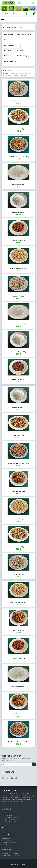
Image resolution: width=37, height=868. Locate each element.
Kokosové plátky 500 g (18, 212)
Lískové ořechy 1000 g (18, 380)
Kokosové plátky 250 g (18, 407)
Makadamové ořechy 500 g (19, 268)
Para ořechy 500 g (18, 129)
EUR (25, 3)
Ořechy (21, 27)
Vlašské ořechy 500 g (18, 714)
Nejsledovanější (15, 73)
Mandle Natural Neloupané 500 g (19, 463)
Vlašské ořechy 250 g (18, 491)
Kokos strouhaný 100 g (18, 686)
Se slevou (17, 75)
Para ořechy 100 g (18, 435)
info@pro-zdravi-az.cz (12, 855)
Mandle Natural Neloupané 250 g (19, 157)
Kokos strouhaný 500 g (18, 185)
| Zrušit (23, 75)
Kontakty (9, 815)
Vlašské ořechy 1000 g (18, 630)
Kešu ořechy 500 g (18, 575)
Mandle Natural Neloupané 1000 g (18, 742)
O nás (8, 813)
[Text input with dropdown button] (15, 13)
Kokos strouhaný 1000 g (18, 324)
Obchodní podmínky (13, 817)
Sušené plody (12, 27)
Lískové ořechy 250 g (18, 658)
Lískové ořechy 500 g (18, 240)
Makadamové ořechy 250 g (19, 603)
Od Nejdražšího (25, 73)
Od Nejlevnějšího (8, 75)
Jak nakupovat (11, 820)
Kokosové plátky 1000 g (18, 352)
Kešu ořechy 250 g (18, 296)
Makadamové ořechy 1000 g (18, 519)
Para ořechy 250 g (18, 547)
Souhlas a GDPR (11, 822)
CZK (19, 3)
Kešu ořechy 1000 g (18, 101)
